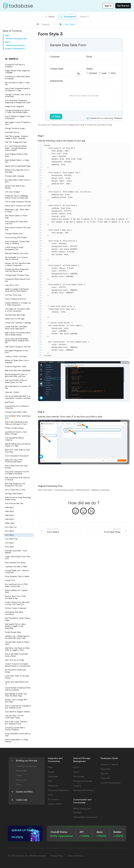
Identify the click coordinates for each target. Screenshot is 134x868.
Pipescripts (105, 769)
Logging (77, 786)
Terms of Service (76, 856)
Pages (19, 775)
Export (76, 772)
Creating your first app (26, 766)
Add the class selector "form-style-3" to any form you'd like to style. (17, 45)
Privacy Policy (57, 856)
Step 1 (8, 35)
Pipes (50, 767)
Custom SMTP (55, 804)
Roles (19, 784)
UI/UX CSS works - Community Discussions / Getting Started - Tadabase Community (74, 490)
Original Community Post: (16, 49)
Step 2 (8, 42)
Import (76, 767)
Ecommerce (54, 799)
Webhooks (53, 786)
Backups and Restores (83, 790)
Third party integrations (58, 790)
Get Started (123, 6)
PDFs (50, 795)
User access (22, 780)
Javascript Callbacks (110, 764)
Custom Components (111, 783)
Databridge (53, 776)
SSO (50, 781)
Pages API (105, 778)
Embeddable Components (85, 817)
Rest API (104, 774)
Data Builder (22, 771)
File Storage (79, 776)
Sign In (108, 6)
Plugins (51, 772)
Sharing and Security (83, 781)
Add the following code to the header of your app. (17, 39)
